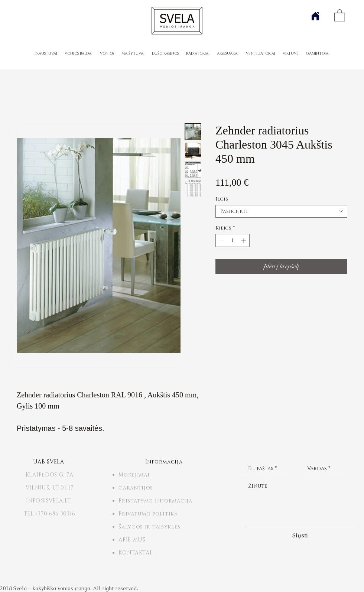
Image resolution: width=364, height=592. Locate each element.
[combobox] (281, 211)
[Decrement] (221, 241)
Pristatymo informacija (155, 501)
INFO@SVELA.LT (48, 501)
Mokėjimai (134, 475)
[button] (340, 15)
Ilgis (222, 199)
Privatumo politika (148, 514)
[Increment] (244, 241)
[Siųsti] (300, 536)
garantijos (136, 488)
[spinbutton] (233, 241)
